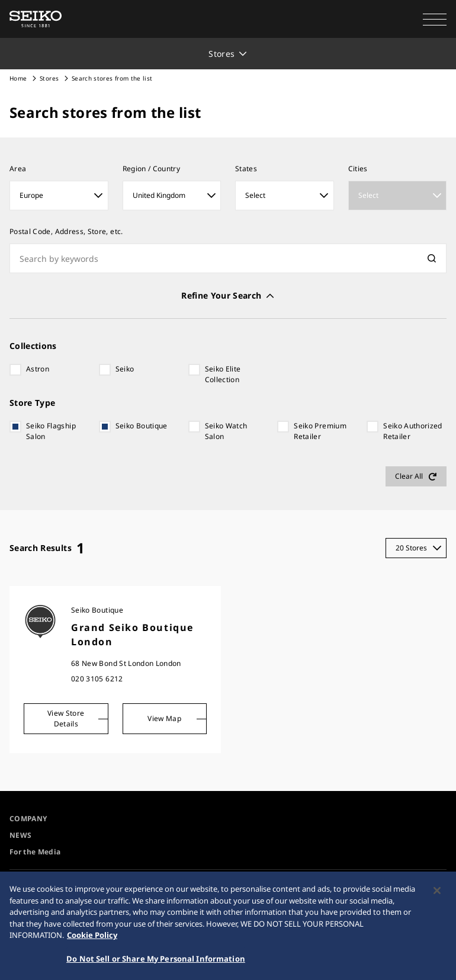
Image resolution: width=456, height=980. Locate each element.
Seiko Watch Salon (226, 431)
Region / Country (152, 169)
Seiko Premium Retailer (320, 431)
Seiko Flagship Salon (51, 431)
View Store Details (66, 718)
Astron (38, 369)
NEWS (20, 835)
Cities (358, 169)
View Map (164, 718)
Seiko (125, 369)
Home (18, 78)
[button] (435, 19)
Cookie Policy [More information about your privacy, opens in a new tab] (92, 937)
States (246, 169)
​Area (18, 169)
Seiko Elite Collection (223, 374)
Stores (49, 78)
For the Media (35, 852)
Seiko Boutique (142, 426)
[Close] (437, 893)
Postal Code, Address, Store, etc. (66, 231)
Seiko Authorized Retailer (413, 431)
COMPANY (28, 819)
